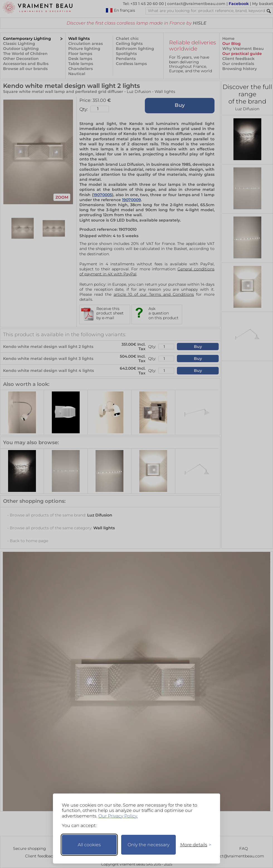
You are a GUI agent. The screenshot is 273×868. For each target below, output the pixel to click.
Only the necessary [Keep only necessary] (148, 845)
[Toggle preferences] (193, 845)
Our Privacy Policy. (118, 816)
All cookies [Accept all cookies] (89, 845)
